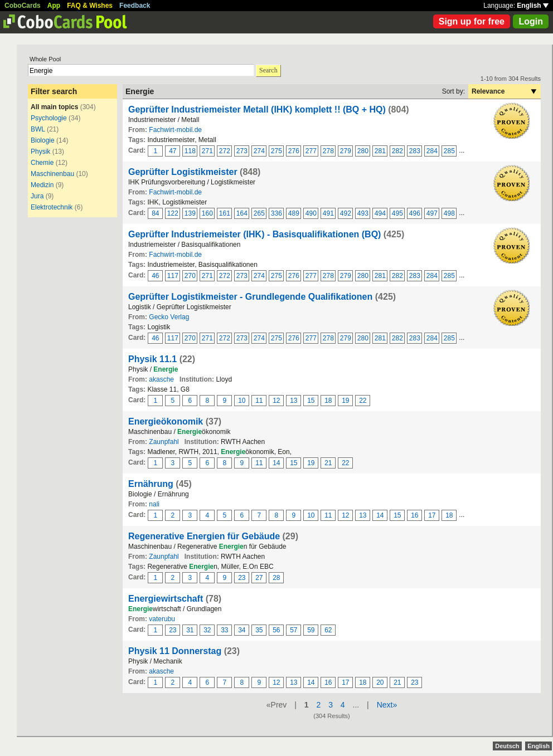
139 (190, 213)
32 (207, 630)
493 (363, 213)
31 (190, 630)
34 (242, 630)
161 (225, 213)
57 (294, 630)
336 (276, 213)
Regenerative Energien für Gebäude (204, 536)
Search (268, 70)
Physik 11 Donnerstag (175, 651)
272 (225, 151)
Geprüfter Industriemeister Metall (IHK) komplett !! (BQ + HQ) (257, 109)
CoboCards (23, 6)
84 (155, 213)
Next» (387, 705)
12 (276, 401)
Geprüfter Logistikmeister (183, 172)
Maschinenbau (52, 174)
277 (311, 151)
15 (311, 401)
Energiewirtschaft (166, 599)
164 (242, 213)
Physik (40, 152)
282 (397, 151)
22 (363, 401)
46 (155, 276)
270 (190, 276)
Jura (37, 196)
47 (173, 151)
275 (276, 151)
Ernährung (151, 484)
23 (242, 578)
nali (154, 504)
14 (276, 463)
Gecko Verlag (169, 317)
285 (449, 151)
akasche (161, 379)
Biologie (43, 140)
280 (363, 151)
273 (242, 151)
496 (415, 213)
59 (311, 630)
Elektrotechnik (52, 207)
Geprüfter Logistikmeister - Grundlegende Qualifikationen (250, 297)
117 (173, 276)
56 (276, 630)
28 (276, 578)
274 (259, 151)
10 (242, 401)
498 (449, 213)
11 (259, 401)
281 (380, 151)
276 (294, 151)
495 (397, 213)
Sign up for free (472, 21)
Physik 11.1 (152, 359)
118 (190, 151)
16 (414, 515)
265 (259, 213)
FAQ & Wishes (90, 6)
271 (207, 151)
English (533, 6)
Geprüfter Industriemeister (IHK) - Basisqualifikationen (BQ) (254, 234)
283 (415, 151)
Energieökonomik (166, 421)
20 (380, 682)
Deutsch (507, 746)
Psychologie (50, 118)
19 (345, 401)
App (54, 6)
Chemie (42, 163)
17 (432, 515)
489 (294, 213)
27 (259, 578)
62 (328, 630)
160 (207, 213)
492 (346, 213)
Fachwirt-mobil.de (175, 130)
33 (224, 630)
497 (432, 213)
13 (294, 401)
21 (328, 463)
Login (531, 21)
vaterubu (162, 619)
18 (328, 401)
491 (328, 213)
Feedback (135, 6)
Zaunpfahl (164, 442)
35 (259, 630)
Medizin (42, 185)
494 (380, 213)
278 (328, 151)
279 (346, 151)
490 (311, 213)
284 (432, 151)
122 (173, 213)
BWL (38, 129)
